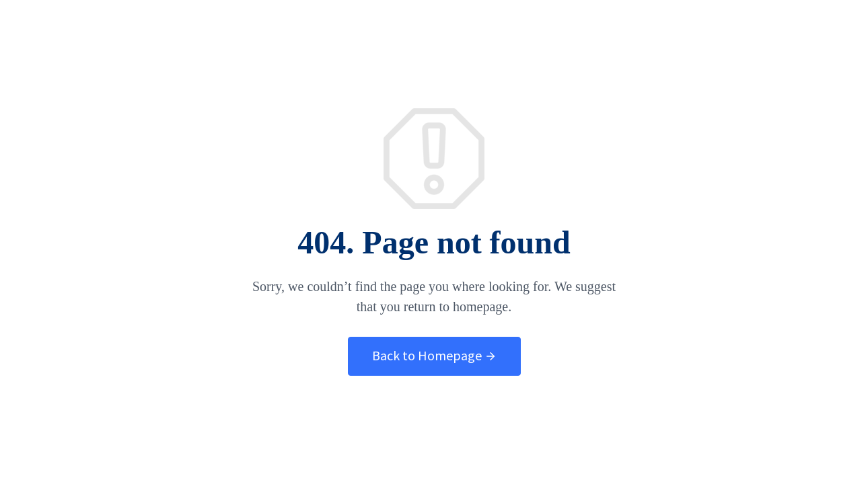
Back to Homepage (434, 356)
